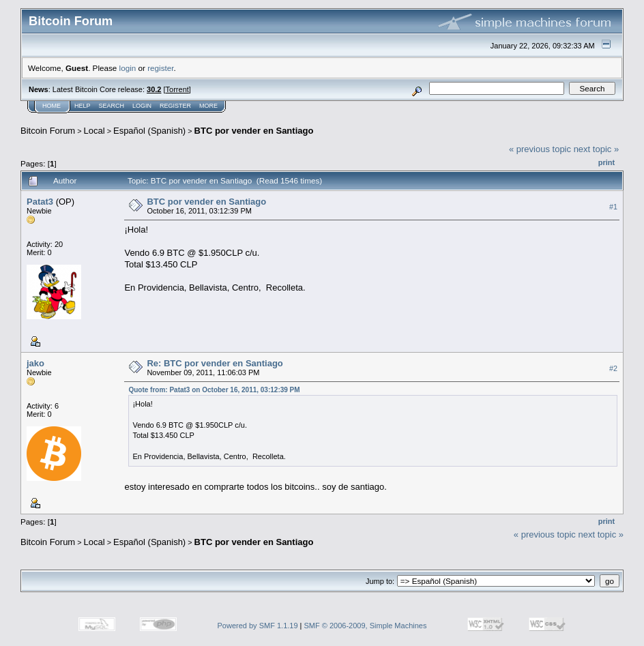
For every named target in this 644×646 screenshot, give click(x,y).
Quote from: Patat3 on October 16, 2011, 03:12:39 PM (214, 390)
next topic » (597, 149)
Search (112, 106)
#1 (613, 207)
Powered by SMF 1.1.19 (258, 626)
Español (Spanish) (149, 131)
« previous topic (540, 149)
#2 (613, 368)
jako (35, 363)
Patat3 (40, 202)
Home (52, 106)
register (160, 68)
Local (94, 131)
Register (175, 106)
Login (142, 106)
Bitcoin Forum (48, 131)
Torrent (177, 89)
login (128, 68)
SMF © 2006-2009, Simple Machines (366, 626)
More (208, 106)
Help (83, 106)
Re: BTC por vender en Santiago (215, 363)
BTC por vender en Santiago (254, 131)
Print (606, 162)
